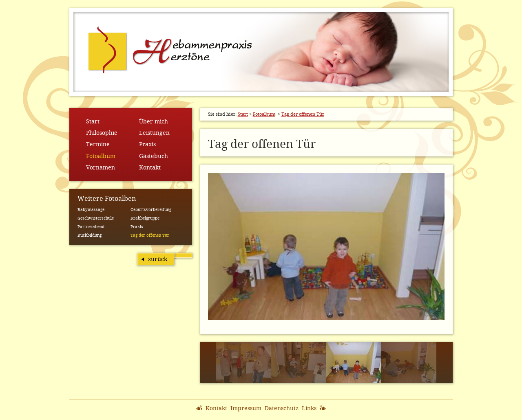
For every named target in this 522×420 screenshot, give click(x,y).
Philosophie (102, 133)
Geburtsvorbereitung (151, 210)
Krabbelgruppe (145, 218)
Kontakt (150, 167)
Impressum (246, 408)
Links (309, 408)
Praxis (147, 144)
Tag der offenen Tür (150, 235)
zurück (158, 259)
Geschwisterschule (96, 218)
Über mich (154, 121)
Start (93, 121)
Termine (98, 144)
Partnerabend (91, 227)
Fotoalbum (101, 156)
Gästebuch (154, 156)
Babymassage (91, 210)
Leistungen (154, 133)
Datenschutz (282, 408)
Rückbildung (90, 235)
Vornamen (101, 167)
